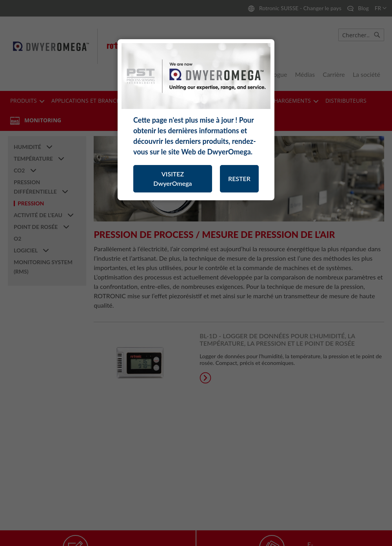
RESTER (239, 179)
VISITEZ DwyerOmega (172, 179)
